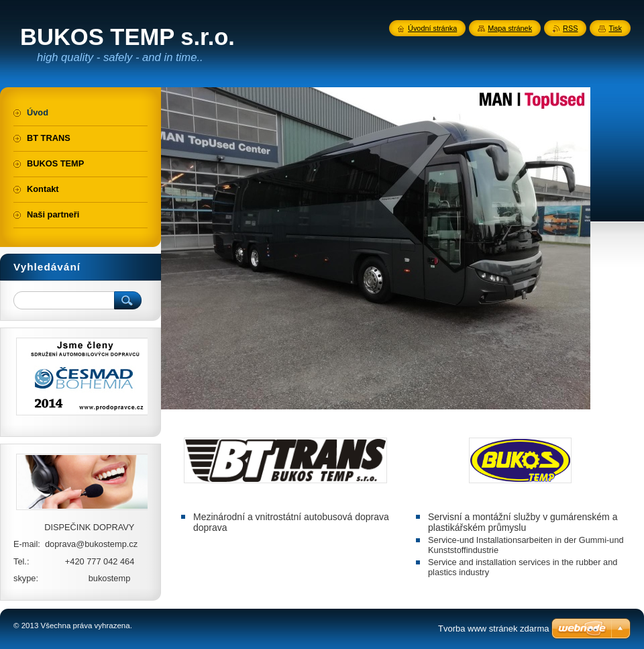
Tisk (615, 28)
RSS (570, 28)
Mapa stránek (510, 28)
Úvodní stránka (432, 28)
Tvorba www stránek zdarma (493, 629)
